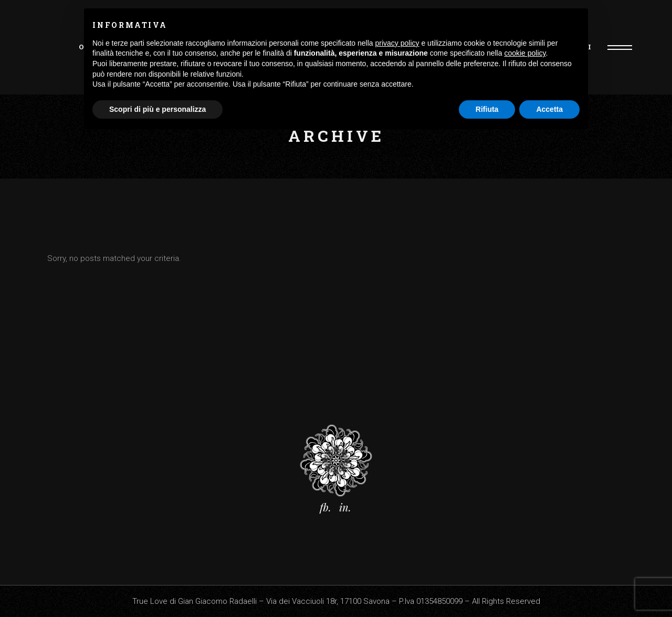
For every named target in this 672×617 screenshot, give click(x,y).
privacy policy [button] (397, 43)
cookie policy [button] (525, 53)
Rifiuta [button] (487, 109)
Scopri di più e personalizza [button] (157, 109)
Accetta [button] (549, 109)
